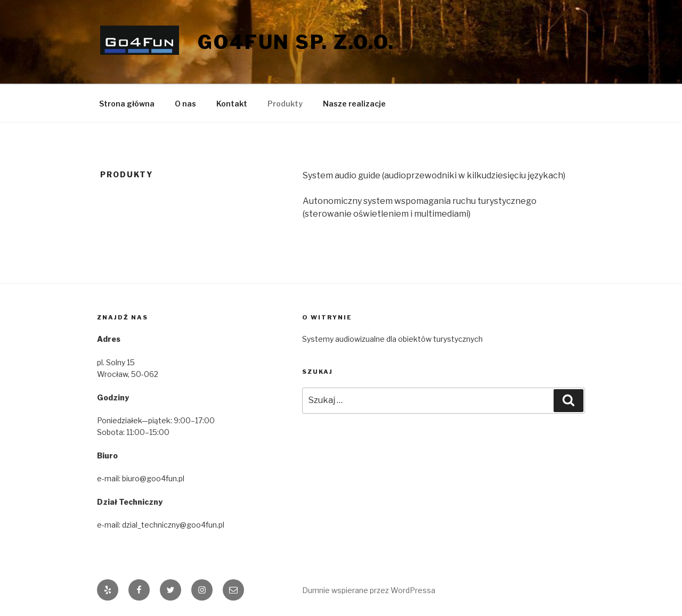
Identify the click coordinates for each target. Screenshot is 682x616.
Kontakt (232, 104)
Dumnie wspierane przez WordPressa (369, 590)
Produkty (285, 104)
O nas (185, 104)
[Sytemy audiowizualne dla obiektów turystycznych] (444, 339)
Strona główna (127, 104)
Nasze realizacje (354, 104)
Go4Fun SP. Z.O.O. (296, 42)
